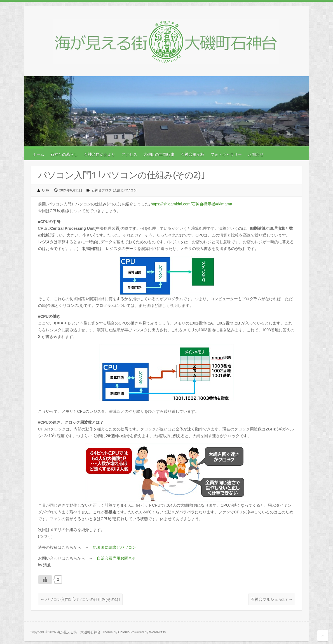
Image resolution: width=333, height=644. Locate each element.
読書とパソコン (125, 190)
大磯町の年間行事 (159, 154)
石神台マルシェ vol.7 (272, 599)
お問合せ (256, 154)
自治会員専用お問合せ (116, 558)
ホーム (38, 154)
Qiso (45, 190)
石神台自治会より (100, 154)
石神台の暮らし (64, 154)
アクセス (129, 154)
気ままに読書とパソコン (114, 547)
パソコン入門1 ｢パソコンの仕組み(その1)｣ (80, 599)
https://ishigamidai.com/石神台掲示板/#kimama (192, 204)
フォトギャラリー (226, 154)
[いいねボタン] (45, 580)
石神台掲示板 (193, 154)
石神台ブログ (102, 190)
